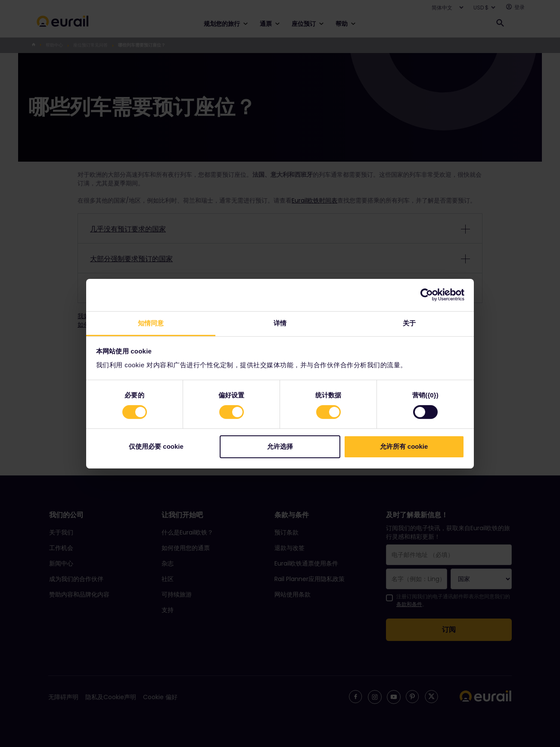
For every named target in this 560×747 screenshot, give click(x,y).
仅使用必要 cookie (156, 446)
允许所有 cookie (404, 446)
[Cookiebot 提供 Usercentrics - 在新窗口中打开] (427, 295)
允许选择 (280, 446)
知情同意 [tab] (151, 323)
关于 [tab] (409, 323)
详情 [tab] (280, 323)
